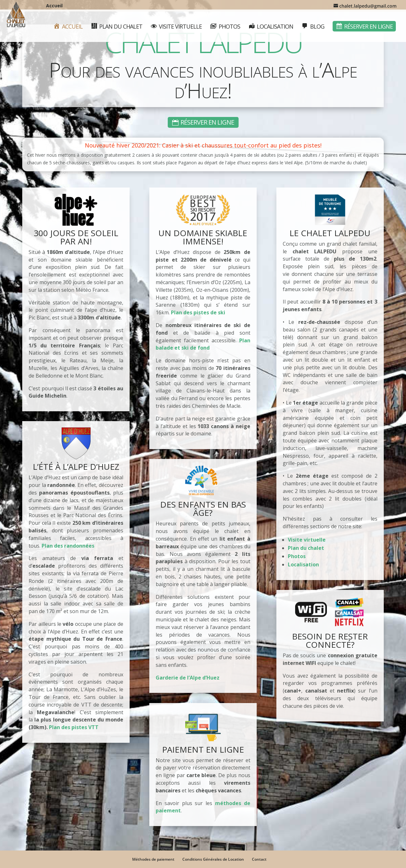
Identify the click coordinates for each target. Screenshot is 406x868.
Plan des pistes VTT (74, 727)
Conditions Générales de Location (213, 859)
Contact (259, 859)
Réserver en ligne (207, 122)
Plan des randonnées (68, 546)
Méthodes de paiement (153, 859)
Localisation (303, 564)
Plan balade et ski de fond (203, 344)
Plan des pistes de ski (198, 312)
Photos (297, 556)
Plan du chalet (306, 548)
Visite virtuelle (307, 540)
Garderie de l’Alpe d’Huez (188, 678)
